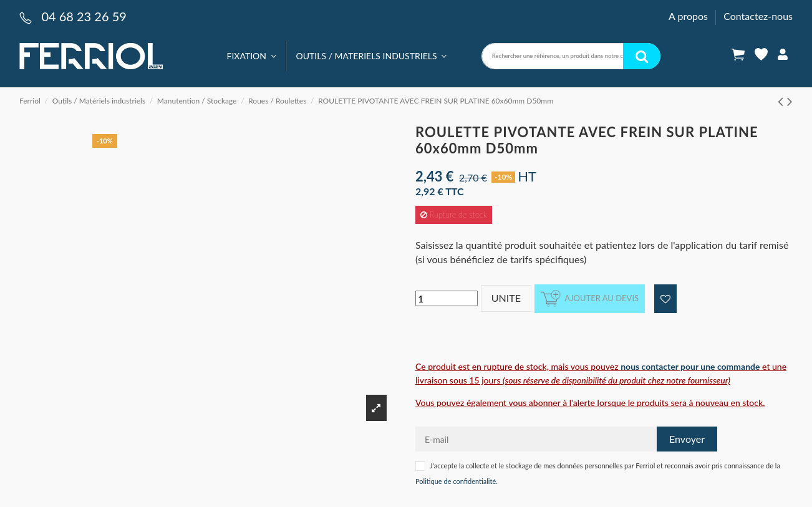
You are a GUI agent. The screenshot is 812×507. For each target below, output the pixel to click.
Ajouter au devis (590, 298)
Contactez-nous (758, 16)
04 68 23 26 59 (84, 16)
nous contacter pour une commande (690, 366)
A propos (689, 16)
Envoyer (687, 439)
